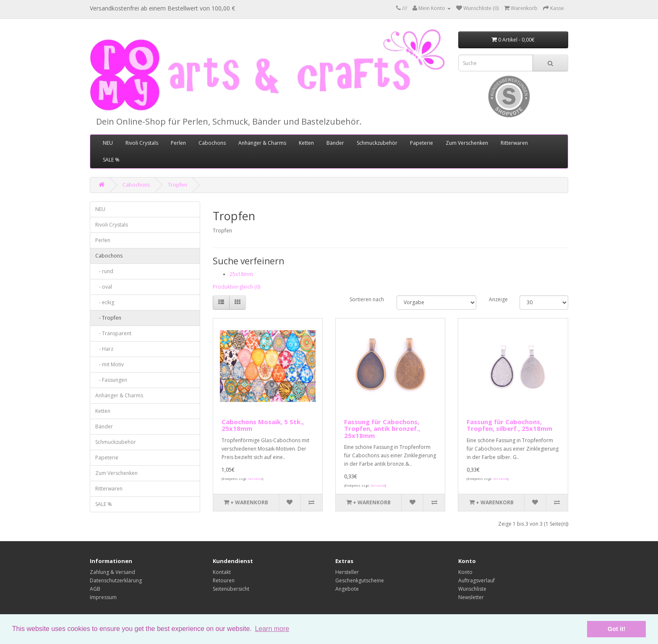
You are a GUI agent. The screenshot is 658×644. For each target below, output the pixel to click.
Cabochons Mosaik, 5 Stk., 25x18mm (263, 425)
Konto (465, 572)
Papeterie (422, 143)
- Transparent (113, 333)
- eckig (105, 302)
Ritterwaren (514, 143)
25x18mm (241, 274)
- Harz (104, 349)
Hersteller (347, 572)
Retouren (224, 580)
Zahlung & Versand (112, 572)
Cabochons (212, 143)
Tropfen (178, 185)
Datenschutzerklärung (116, 580)
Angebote (347, 589)
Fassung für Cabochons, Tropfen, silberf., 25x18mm (509, 425)
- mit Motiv (110, 364)
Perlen (178, 143)
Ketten (306, 143)
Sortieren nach (367, 299)
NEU (108, 143)
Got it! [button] (616, 629)
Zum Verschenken (467, 143)
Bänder (335, 143)
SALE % (111, 160)
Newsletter (471, 597)
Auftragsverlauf (477, 580)
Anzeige (498, 299)
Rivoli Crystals (142, 143)
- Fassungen (111, 380)
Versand (255, 478)
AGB (95, 589)
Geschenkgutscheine (360, 580)
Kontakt (222, 572)
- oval (104, 287)
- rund (104, 271)
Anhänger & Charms (262, 143)
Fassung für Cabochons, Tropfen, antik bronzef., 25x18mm (382, 429)
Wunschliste (472, 589)
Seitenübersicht (231, 589)
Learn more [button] (272, 629)
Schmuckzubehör (377, 143)
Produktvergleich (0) (236, 287)
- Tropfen (108, 318)
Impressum (103, 597)
